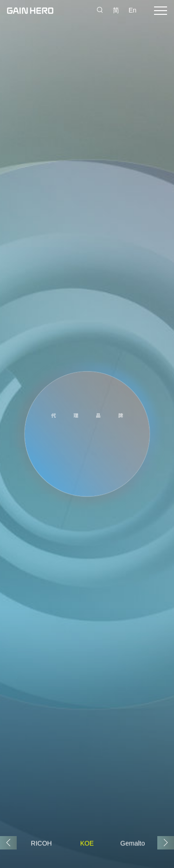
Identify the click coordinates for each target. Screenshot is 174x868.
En (132, 10)
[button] (166, 843)
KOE (87, 843)
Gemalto (132, 843)
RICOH (42, 843)
